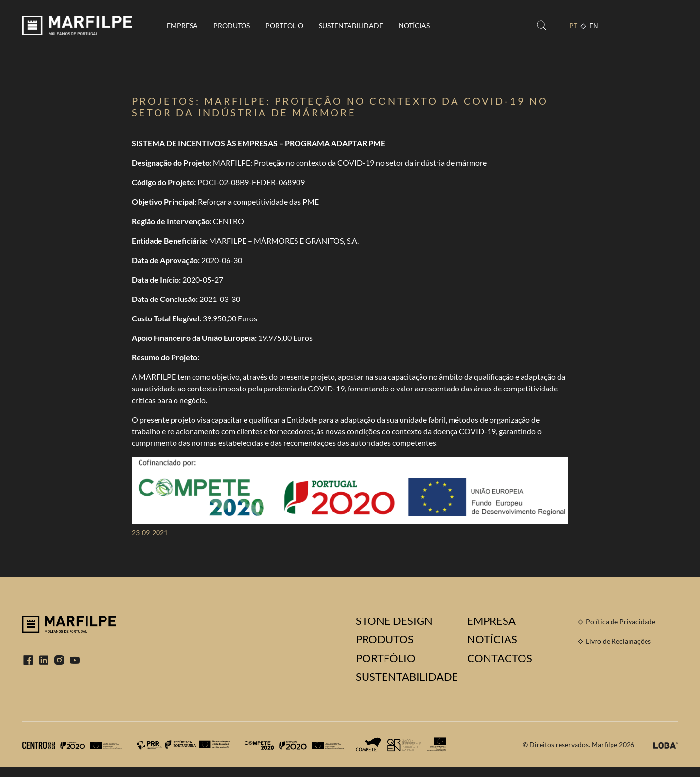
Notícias (414, 26)
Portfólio (386, 658)
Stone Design (394, 621)
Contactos (500, 658)
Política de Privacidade (621, 622)
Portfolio (284, 26)
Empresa (182, 26)
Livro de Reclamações (618, 641)
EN (594, 26)
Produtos (232, 26)
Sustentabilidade (351, 26)
